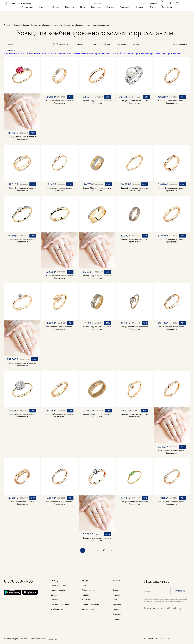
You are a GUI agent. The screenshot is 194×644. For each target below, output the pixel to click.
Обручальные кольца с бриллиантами (91, 54)
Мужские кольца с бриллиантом (165, 54)
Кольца (43, 16)
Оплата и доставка (59, 585)
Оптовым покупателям (60, 605)
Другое (153, 16)
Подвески (70, 16)
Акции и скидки (88, 609)
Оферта (54, 595)
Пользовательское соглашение (157, 639)
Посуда (110, 16)
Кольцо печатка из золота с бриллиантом (22, 504)
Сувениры (125, 16)
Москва (9, 7)
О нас (84, 585)
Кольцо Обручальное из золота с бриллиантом (60, 102)
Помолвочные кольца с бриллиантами (22, 54)
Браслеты (96, 16)
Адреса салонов (25, 7)
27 (104, 551)
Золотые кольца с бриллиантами (57, 54)
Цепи (83, 16)
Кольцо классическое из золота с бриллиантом (22, 139)
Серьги (56, 16)
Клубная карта (57, 609)
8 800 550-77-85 (150, 7)
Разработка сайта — (39, 639)
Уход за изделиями (59, 590)
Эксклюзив (167, 16)
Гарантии (55, 600)
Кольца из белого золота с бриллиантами (129, 54)
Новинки (139, 16)
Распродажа (27, 16)
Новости (85, 595)
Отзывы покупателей (91, 605)
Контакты (86, 600)
